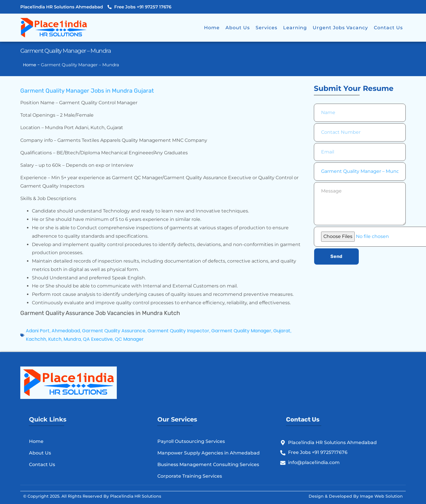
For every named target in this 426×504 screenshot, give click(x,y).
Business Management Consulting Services (208, 464)
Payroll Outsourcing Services (191, 441)
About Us (238, 28)
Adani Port (38, 331)
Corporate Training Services (190, 476)
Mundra (72, 339)
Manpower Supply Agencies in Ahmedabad (209, 453)
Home (212, 28)
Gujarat (282, 331)
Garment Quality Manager (241, 331)
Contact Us (388, 28)
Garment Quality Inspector (178, 331)
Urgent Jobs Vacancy (340, 28)
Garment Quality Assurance (114, 331)
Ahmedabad (66, 331)
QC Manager (129, 339)
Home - (32, 65)
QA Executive (98, 339)
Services (266, 28)
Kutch (55, 339)
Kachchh (36, 339)
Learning (295, 28)
